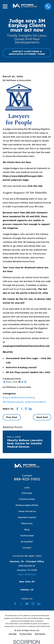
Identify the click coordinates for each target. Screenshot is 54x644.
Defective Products (35, 402)
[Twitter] (21, 604)
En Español (27, 542)
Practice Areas (27, 499)
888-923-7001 (27, 479)
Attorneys (27, 493)
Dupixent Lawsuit (27, 517)
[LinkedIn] (39, 604)
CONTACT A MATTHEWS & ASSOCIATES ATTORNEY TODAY (27, 53)
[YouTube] (27, 604)
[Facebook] (15, 604)
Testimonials (27, 536)
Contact (27, 548)
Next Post (42, 417)
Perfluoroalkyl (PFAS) (27, 505)
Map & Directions (27, 574)
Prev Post (12, 417)
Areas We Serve (27, 511)
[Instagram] (33, 604)
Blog (27, 530)
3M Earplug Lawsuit (13, 402)
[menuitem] (13, 634)
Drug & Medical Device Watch (19, 398)
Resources (27, 523)
